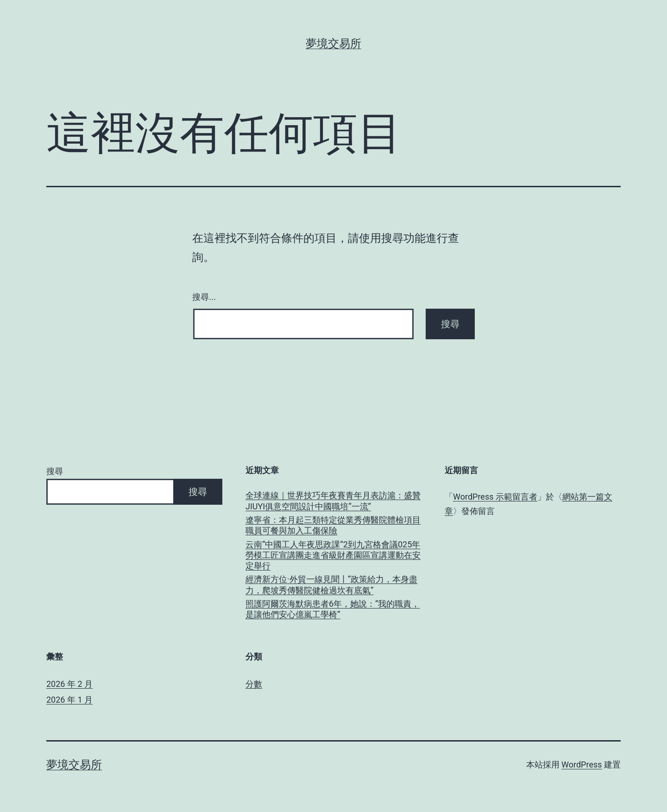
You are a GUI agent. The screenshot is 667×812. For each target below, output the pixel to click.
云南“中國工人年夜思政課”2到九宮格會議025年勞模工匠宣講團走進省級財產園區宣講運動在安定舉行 (333, 555)
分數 (254, 684)
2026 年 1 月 (69, 700)
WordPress (582, 764)
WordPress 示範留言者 (495, 497)
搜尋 (55, 471)
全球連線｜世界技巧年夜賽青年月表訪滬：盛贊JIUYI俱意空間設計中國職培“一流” (333, 501)
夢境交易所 (333, 44)
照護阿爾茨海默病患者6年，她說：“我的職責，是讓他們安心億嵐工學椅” (333, 609)
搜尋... (204, 297)
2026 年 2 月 (69, 684)
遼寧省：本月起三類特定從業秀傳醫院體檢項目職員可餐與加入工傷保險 (333, 525)
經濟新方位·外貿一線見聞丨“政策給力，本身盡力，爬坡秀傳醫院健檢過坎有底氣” (331, 584)
